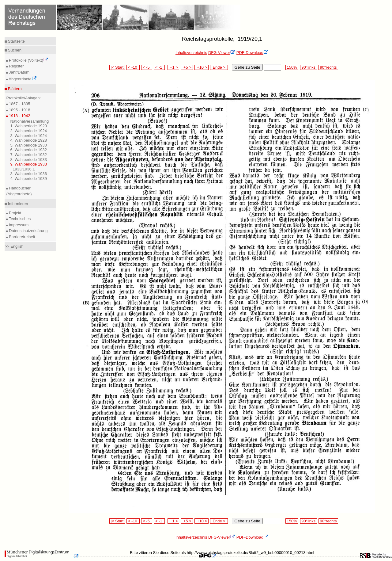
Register (16, 66)
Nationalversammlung (29, 121)
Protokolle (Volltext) (28, 60)
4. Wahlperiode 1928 (28, 140)
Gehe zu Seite (247, 67)
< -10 (133, 67)
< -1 (159, 67)
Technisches (19, 219)
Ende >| (219, 67)
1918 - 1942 (19, 116)
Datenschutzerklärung (28, 231)
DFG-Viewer (222, 53)
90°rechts (328, 67)
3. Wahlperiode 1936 (28, 174)
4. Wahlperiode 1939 (28, 179)
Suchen (14, 50)
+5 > (187, 67)
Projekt (14, 213)
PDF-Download (253, 53)
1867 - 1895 (19, 104)
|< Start (117, 67)
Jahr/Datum (19, 72)
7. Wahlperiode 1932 (28, 155)
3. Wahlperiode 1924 (28, 136)
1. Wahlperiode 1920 (28, 126)
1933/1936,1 (24, 169)
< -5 (147, 67)
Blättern (14, 89)
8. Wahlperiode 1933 (28, 160)
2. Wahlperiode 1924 (28, 131)
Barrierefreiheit (21, 237)
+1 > (173, 67)
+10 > (202, 67)
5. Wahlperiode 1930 (28, 145)
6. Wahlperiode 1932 (28, 150)
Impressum (18, 225)
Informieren (17, 204)
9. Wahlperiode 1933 (28, 164)
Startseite (16, 41)
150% (292, 67)
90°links (309, 67)
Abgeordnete (22, 79)
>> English (14, 246)
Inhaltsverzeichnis (191, 53)
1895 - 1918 (19, 110)
